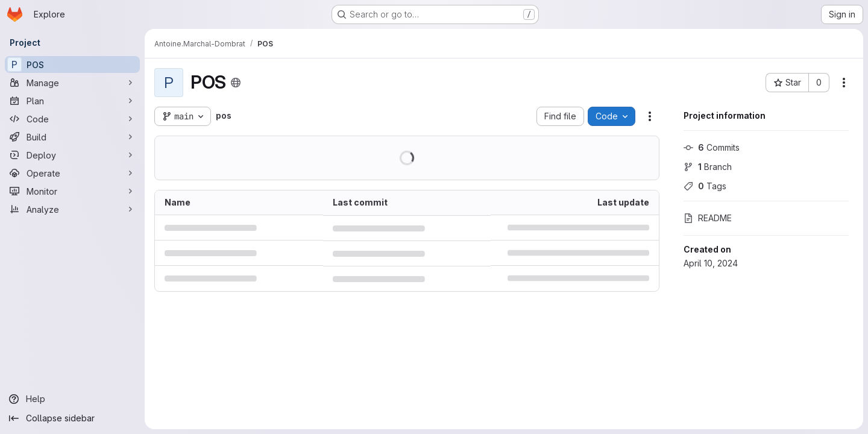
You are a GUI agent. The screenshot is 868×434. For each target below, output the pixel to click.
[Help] (72, 399)
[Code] (72, 119)
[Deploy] (72, 155)
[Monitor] (72, 191)
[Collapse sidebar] (72, 418)
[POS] (72, 64)
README (708, 218)
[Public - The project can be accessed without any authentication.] (236, 83)
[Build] (72, 137)
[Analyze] (72, 209)
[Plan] (72, 101)
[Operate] (72, 173)
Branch (708, 167)
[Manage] (72, 83)
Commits (712, 147)
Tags (705, 186)
